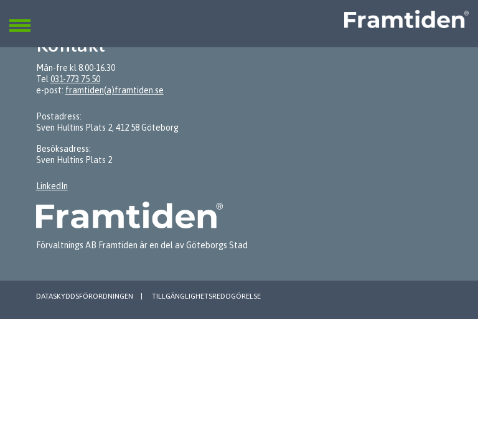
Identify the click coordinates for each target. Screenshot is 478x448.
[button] (20, 18)
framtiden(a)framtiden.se (115, 90)
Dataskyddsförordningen (85, 296)
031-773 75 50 (75, 79)
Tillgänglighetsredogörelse (206, 296)
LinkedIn (52, 186)
